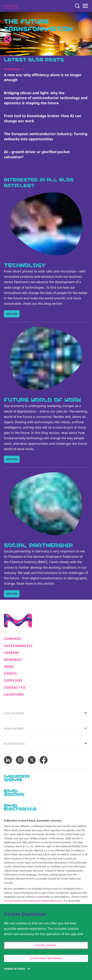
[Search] (77, 6)
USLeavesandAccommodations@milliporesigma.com (33, 901)
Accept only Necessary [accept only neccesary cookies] (46, 958)
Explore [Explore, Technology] (12, 314)
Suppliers (13, 681)
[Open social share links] (8, 39)
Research (13, 660)
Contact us (15, 688)
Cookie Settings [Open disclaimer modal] (14, 969)
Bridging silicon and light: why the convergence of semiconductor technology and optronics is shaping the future (46, 98)
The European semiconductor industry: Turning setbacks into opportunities (46, 136)
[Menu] (85, 6)
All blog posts (12, 69)
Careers (11, 653)
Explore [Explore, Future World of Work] (12, 459)
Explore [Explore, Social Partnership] (12, 594)
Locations (14, 695)
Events (10, 674)
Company (13, 639)
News (9, 667)
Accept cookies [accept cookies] (46, 945)
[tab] (46, 713)
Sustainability (18, 646)
